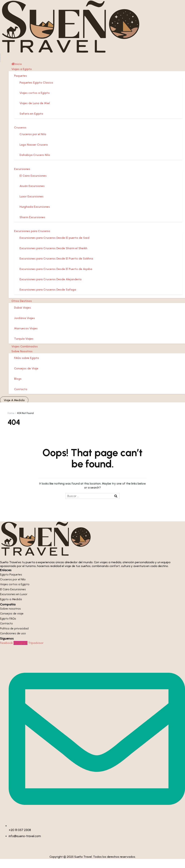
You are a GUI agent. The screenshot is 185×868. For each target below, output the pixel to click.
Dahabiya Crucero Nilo (35, 164)
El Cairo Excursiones (33, 185)
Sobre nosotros (10, 618)
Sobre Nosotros (22, 360)
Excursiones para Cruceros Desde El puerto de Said (54, 247)
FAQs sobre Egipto (27, 367)
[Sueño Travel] (83, 31)
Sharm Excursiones (32, 226)
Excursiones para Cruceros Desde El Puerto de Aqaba (56, 278)
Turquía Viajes (24, 348)
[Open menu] (0, 65)
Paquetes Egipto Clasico (36, 92)
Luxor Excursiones (32, 205)
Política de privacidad (14, 637)
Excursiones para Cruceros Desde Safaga (48, 299)
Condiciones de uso (13, 643)
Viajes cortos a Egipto (35, 102)
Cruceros (20, 137)
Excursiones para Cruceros (32, 240)
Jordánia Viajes (24, 327)
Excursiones (22, 178)
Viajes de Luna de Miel (35, 112)
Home (11, 422)
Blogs (18, 388)
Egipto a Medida (11, 608)
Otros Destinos (22, 310)
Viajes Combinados (25, 355)
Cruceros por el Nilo (33, 143)
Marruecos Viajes (26, 337)
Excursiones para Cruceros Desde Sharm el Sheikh (53, 257)
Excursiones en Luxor (14, 603)
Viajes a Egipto (22, 78)
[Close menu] (0, 69)
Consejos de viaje (12, 623)
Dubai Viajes (22, 317)
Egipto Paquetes (11, 584)
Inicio (17, 73)
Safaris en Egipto (31, 123)
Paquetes (21, 85)
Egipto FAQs (8, 628)
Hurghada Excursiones (35, 216)
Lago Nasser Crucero (34, 154)
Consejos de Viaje (26, 377)
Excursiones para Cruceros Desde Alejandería (50, 288)
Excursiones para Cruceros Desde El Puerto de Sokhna (56, 268)
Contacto (21, 398)
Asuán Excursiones (32, 195)
